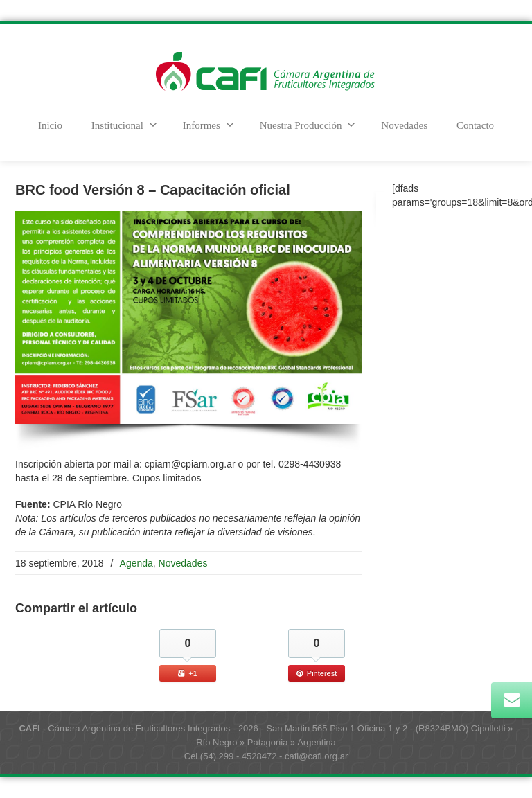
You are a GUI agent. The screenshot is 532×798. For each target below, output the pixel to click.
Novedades (404, 125)
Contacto (475, 125)
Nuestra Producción (308, 125)
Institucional (124, 125)
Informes (209, 125)
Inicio (50, 125)
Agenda (136, 563)
